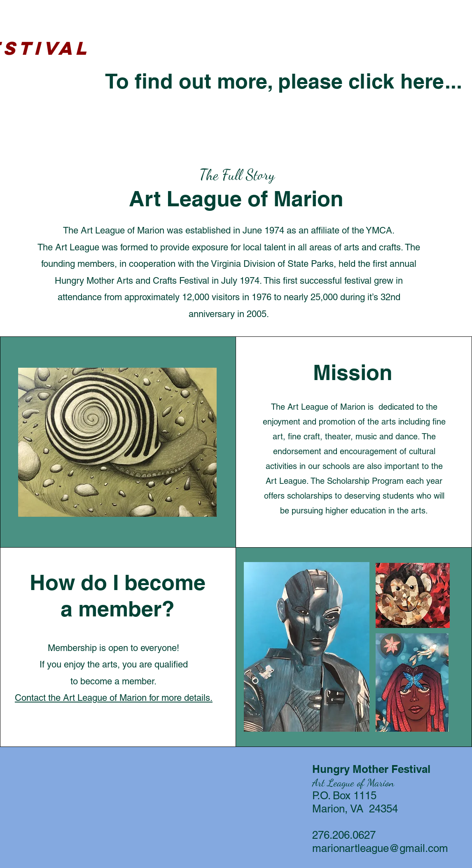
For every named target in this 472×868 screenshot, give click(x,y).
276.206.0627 (344, 835)
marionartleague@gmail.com (380, 848)
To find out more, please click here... (284, 81)
